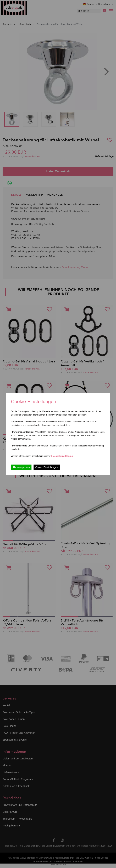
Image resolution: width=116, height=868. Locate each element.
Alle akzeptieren (21, 467)
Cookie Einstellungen (47, 467)
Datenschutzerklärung (62, 456)
